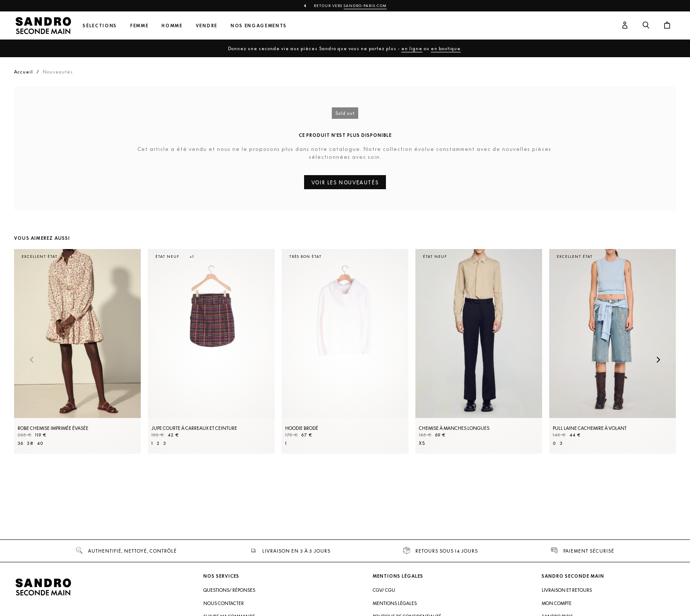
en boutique (446, 48)
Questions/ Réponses (229, 590)
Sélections (100, 26)
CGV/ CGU (384, 590)
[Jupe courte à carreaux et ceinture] (211, 351)
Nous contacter (224, 603)
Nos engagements (259, 26)
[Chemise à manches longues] (479, 351)
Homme (172, 26)
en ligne (412, 48)
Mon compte (557, 603)
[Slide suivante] (658, 360)
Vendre (207, 26)
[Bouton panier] (667, 26)
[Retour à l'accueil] (43, 26)
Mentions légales (395, 603)
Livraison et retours (567, 590)
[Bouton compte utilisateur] (625, 26)
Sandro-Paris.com (365, 6)
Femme (139, 26)
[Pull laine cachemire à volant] (613, 351)
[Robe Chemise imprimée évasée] (77, 351)
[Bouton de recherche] (646, 26)
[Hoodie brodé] (345, 351)
